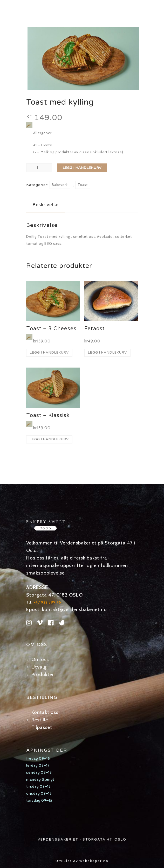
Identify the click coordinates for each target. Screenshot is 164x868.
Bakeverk (60, 185)
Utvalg (39, 667)
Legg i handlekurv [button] (49, 353)
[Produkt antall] (39, 168)
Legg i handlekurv (82, 168)
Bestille (40, 720)
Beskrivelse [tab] (46, 205)
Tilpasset (42, 727)
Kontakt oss (45, 712)
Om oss (40, 659)
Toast (83, 185)
